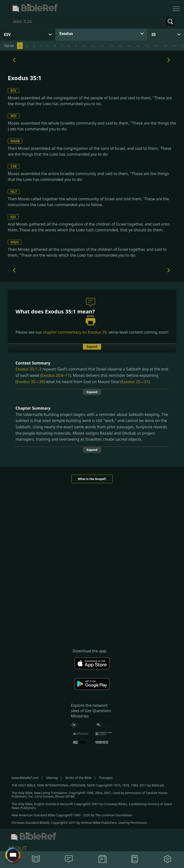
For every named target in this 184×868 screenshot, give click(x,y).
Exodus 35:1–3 (28, 369)
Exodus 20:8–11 (56, 375)
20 (174, 46)
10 (84, 46)
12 (102, 46)
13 (111, 46)
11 (93, 46)
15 (129, 46)
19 (165, 46)
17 (147, 46)
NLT (14, 191)
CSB (14, 166)
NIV (14, 116)
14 (120, 46)
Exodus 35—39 (30, 382)
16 (138, 46)
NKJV (15, 242)
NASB (15, 141)
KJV (13, 217)
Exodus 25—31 (135, 382)
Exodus (66, 34)
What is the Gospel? (92, 479)
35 (153, 34)
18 (156, 46)
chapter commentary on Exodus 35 (75, 332)
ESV (13, 90)
